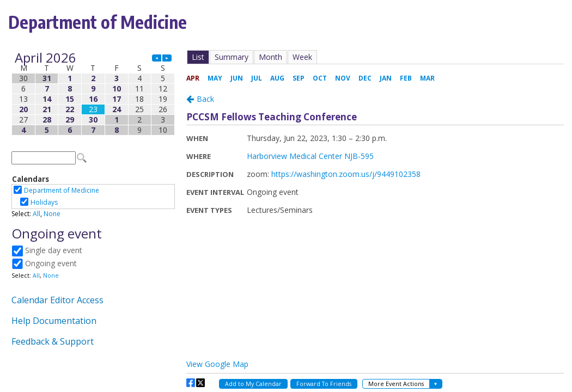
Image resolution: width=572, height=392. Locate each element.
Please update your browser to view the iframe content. (93, 94)
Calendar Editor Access (57, 300)
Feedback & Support (53, 341)
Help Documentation (54, 321)
